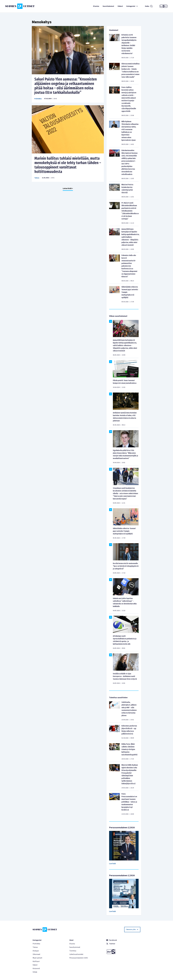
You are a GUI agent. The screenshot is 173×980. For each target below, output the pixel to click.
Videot (120, 6)
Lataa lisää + (68, 188)
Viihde (35, 972)
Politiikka (38, 99)
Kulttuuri (36, 961)
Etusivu (96, 6)
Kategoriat (132, 6)
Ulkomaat (36, 954)
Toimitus (73, 951)
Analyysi (36, 951)
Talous (37, 178)
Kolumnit (36, 968)
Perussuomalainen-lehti (79, 958)
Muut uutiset (37, 958)
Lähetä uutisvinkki (76, 954)
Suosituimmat (108, 6)
